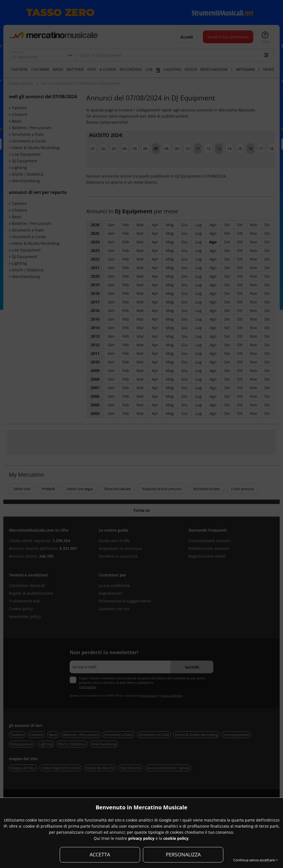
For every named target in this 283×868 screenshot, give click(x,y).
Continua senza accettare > (255, 860)
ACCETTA (100, 854)
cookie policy (176, 838)
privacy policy (141, 838)
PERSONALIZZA (183, 854)
